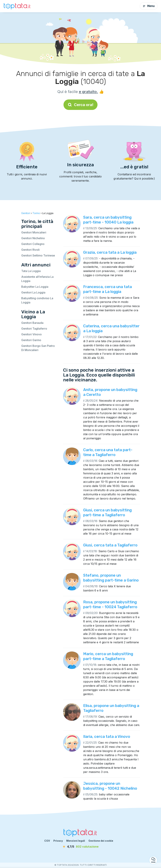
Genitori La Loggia (33, 292)
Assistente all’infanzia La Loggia (37, 279)
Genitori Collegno (33, 244)
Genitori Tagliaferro (34, 329)
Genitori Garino (31, 340)
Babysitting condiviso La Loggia (37, 300)
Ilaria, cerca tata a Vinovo (107, 737)
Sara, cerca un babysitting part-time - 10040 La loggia (108, 220)
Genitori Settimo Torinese (38, 255)
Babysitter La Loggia (35, 287)
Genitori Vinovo (31, 334)
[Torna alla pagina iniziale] (17, 6)
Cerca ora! (80, 105)
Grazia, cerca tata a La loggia (110, 252)
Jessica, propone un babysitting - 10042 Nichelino (110, 786)
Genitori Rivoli (30, 250)
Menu (149, 6)
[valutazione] (81, 847)
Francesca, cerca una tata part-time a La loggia (108, 289)
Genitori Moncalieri (34, 232)
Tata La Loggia (31, 271)
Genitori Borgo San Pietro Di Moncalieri (38, 348)
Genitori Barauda (32, 323)
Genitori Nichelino (33, 238)
